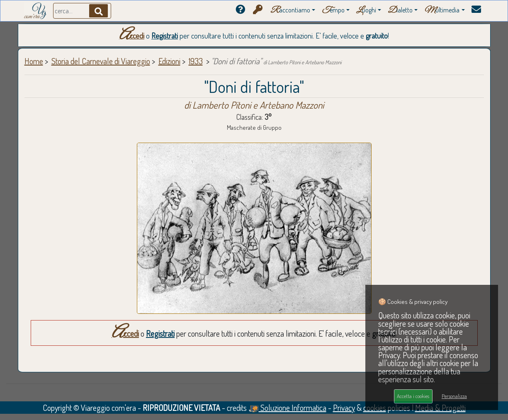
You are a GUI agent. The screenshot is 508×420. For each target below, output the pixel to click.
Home (34, 61)
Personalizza (454, 396)
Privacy (344, 408)
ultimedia (442, 11)
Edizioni (169, 61)
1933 (196, 61)
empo (333, 11)
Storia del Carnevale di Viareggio (101, 61)
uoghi (366, 11)
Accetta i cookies (413, 396)
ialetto (400, 11)
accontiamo (290, 11)
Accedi (132, 36)
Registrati (165, 36)
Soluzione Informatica (287, 408)
